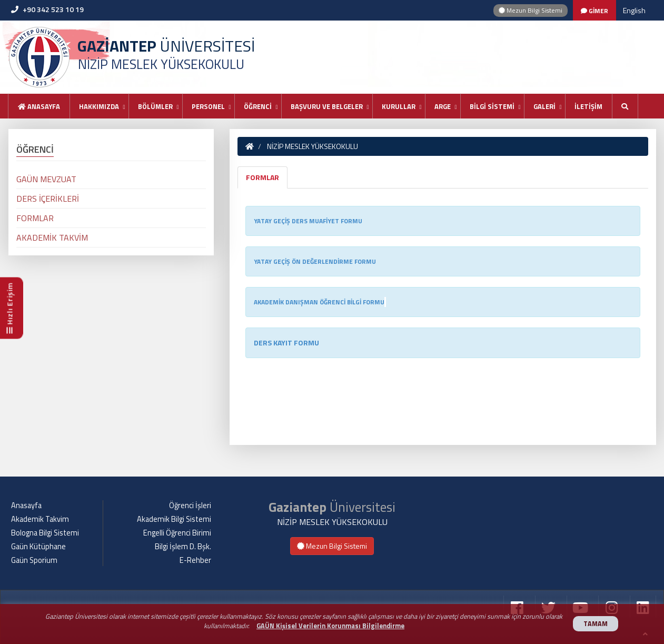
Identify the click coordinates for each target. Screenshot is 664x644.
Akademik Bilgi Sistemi (174, 519)
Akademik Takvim (40, 519)
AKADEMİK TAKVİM (52, 237)
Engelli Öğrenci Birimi (177, 533)
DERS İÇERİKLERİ (48, 199)
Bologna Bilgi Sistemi (45, 533)
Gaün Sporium (34, 560)
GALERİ (544, 106)
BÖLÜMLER (155, 106)
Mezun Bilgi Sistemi (531, 10)
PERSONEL (208, 106)
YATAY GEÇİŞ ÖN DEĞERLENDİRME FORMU (315, 261)
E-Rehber (195, 560)
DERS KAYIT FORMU (286, 343)
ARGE (443, 106)
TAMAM (596, 624)
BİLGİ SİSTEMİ (492, 106)
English (634, 10)
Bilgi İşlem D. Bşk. (183, 547)
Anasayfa (39, 106)
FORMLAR (262, 177)
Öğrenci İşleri (190, 506)
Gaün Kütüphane (38, 547)
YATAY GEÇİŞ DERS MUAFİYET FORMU (308, 221)
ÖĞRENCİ (258, 106)
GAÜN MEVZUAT (46, 179)
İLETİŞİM (588, 106)
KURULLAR (399, 106)
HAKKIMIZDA (99, 106)
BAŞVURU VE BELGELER (327, 106)
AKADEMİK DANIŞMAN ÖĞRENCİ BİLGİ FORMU (319, 302)
